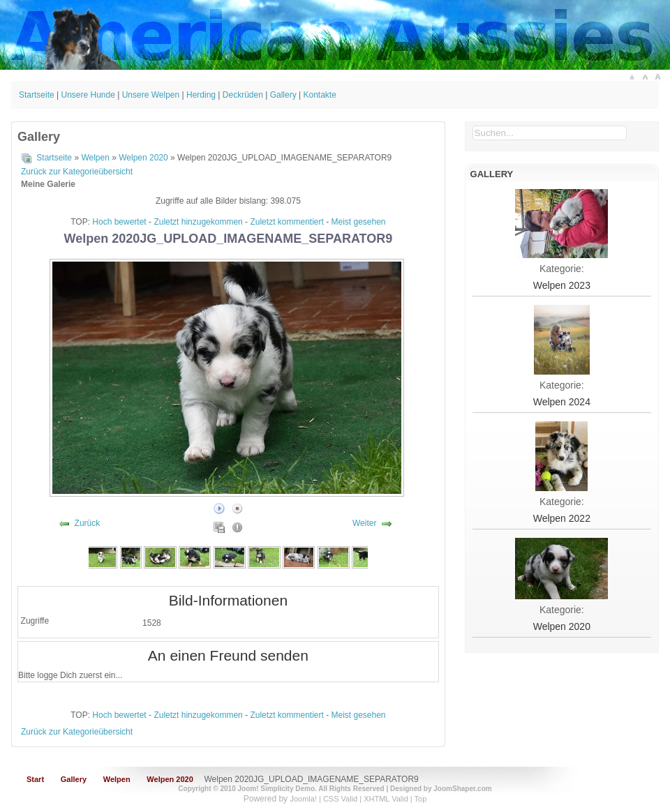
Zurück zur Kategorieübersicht (77, 172)
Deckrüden (243, 95)
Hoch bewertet (119, 222)
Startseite (37, 95)
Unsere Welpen (151, 95)
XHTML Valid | (389, 799)
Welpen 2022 (562, 518)
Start (35, 779)
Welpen (95, 158)
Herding (201, 95)
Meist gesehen (359, 222)
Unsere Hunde (88, 95)
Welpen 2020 (143, 158)
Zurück (88, 523)
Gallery (283, 95)
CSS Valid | (343, 799)
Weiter (364, 523)
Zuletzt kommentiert (286, 222)
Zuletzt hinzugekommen (198, 222)
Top (421, 799)
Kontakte (319, 95)
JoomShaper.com (462, 789)
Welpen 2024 (562, 402)
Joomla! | (306, 799)
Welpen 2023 (562, 285)
